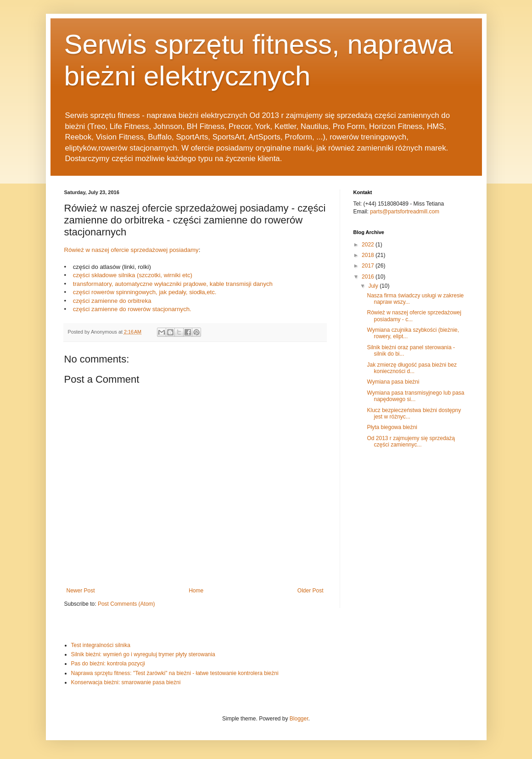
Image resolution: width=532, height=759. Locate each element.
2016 (369, 277)
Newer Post (81, 591)
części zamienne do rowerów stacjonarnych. (131, 309)
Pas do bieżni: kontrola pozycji (108, 664)
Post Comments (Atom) (126, 604)
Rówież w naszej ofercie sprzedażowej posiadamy (132, 250)
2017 (369, 266)
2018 (369, 255)
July (374, 286)
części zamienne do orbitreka (112, 301)
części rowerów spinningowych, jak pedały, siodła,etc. (145, 292)
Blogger (299, 719)
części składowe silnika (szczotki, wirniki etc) (133, 275)
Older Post (311, 591)
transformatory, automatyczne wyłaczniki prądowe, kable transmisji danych (173, 284)
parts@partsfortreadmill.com (405, 212)
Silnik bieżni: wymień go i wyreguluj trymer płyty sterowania (143, 654)
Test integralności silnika (101, 645)
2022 (369, 245)
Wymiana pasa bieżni (393, 382)
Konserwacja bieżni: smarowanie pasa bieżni (126, 682)
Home (196, 591)
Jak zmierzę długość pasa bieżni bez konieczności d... (412, 368)
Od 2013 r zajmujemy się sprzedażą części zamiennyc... (411, 441)
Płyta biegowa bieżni (392, 427)
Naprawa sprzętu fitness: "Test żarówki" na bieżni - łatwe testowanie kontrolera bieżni (175, 673)
